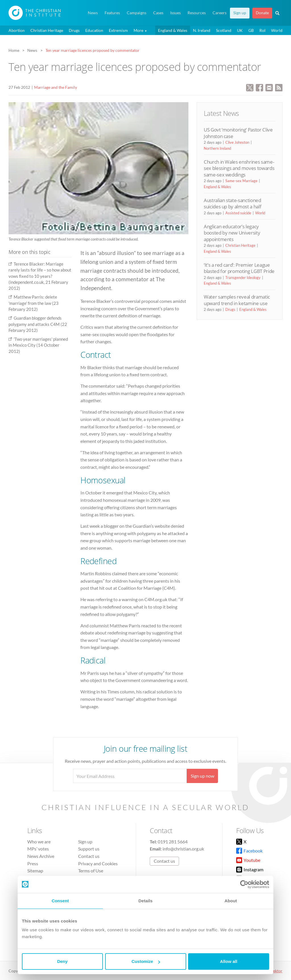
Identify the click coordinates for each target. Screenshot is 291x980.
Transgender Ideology (243, 278)
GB (251, 30)
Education (94, 30)
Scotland (224, 30)
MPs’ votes (38, 849)
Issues (175, 13)
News (93, 13)
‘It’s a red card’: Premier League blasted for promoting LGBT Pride (239, 268)
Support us (89, 849)
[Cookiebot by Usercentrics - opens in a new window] (244, 884)
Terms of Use (91, 871)
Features (112, 13)
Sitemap (35, 871)
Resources (197, 13)
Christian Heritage (47, 30)
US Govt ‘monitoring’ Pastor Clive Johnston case (238, 133)
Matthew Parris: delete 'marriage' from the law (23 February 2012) (34, 303)
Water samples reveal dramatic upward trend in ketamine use (237, 300)
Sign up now (202, 776)
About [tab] (231, 901)
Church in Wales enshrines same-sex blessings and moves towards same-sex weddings (239, 168)
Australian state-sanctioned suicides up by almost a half (232, 203)
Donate (262, 13)
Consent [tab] (60, 901)
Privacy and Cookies (98, 863)
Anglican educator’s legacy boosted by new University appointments (232, 233)
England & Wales (173, 30)
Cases (158, 13)
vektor (277, 971)
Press (33, 863)
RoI (262, 30)
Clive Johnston (237, 142)
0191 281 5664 (173, 842)
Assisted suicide (238, 213)
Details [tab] (145, 901)
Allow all (229, 961)
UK (240, 30)
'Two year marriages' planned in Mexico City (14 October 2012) (38, 345)
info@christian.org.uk (183, 849)
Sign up (240, 13)
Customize (146, 961)
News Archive (41, 856)
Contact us (89, 856)
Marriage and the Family (56, 87)
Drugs (74, 30)
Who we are (39, 842)
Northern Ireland (217, 148)
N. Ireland (202, 30)
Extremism (118, 30)
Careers (220, 13)
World (277, 30)
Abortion (17, 30)
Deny (62, 961)
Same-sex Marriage (241, 181)
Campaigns (137, 13)
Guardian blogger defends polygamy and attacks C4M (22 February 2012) (38, 324)
